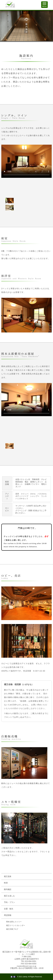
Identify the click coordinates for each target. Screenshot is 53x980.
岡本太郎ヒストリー (14, 922)
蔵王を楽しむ (9, 896)
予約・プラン (9, 902)
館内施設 (8, 889)
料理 (6, 883)
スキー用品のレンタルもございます (17, 852)
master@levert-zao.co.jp (27, 966)
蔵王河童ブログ (12, 929)
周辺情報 (8, 915)
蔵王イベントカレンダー (16, 925)
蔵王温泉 (8, 876)
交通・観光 (9, 909)
